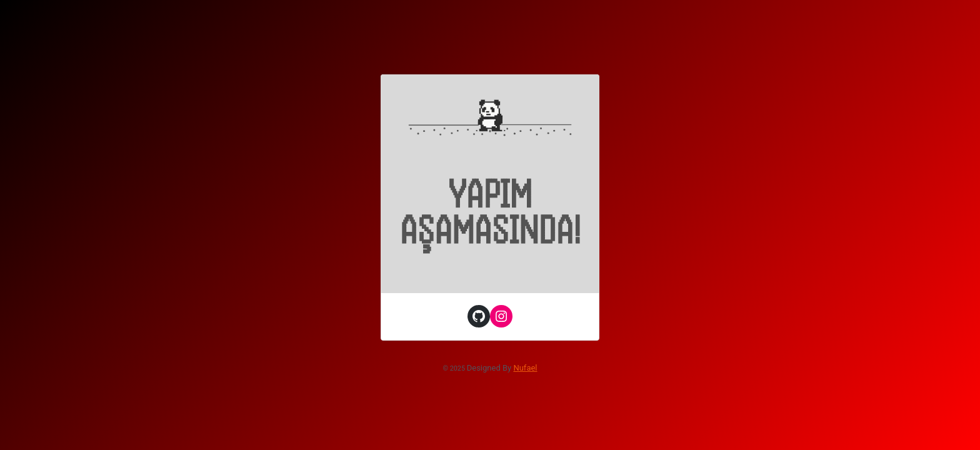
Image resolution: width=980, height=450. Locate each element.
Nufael (525, 368)
